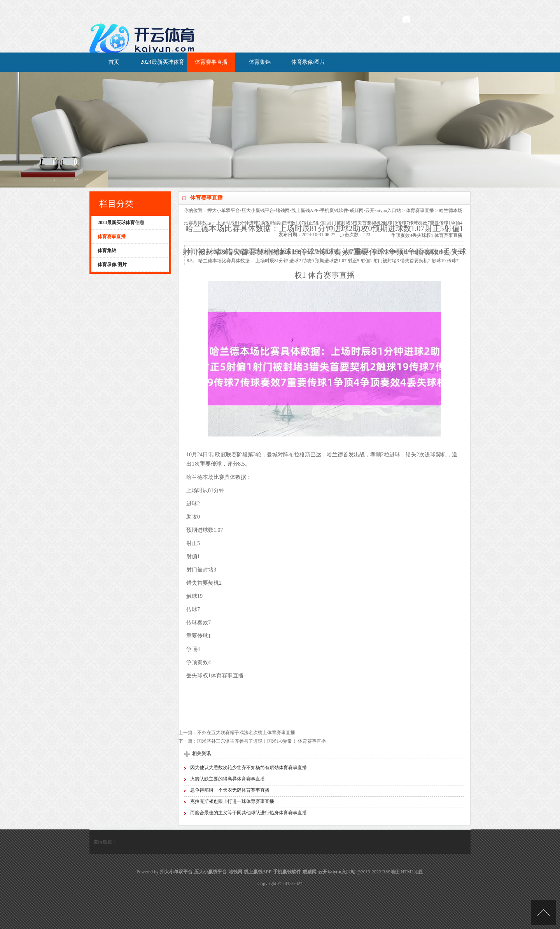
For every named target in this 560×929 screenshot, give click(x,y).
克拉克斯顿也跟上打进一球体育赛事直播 (232, 801)
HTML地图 (412, 872)
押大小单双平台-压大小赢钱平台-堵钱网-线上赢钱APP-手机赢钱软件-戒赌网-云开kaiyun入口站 (304, 210)
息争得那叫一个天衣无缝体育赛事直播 (230, 790)
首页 (114, 62)
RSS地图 (391, 872)
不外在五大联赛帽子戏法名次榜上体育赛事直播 (246, 733)
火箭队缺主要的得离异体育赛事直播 (227, 779)
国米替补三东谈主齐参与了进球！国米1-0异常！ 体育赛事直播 (262, 741)
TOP (543, 912)
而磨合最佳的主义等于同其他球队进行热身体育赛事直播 (248, 813)
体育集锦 (260, 62)
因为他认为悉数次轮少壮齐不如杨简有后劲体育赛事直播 (248, 768)
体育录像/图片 (308, 62)
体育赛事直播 (211, 62)
